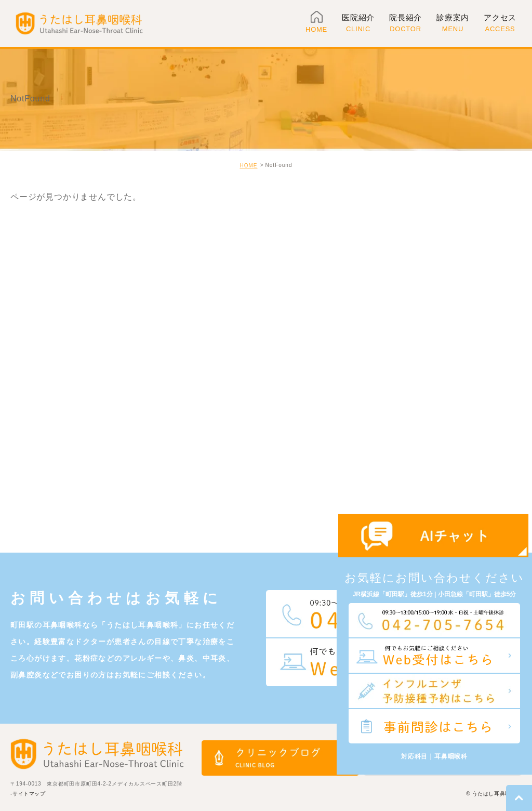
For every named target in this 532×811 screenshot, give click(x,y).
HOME (248, 166)
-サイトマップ (28, 794)
